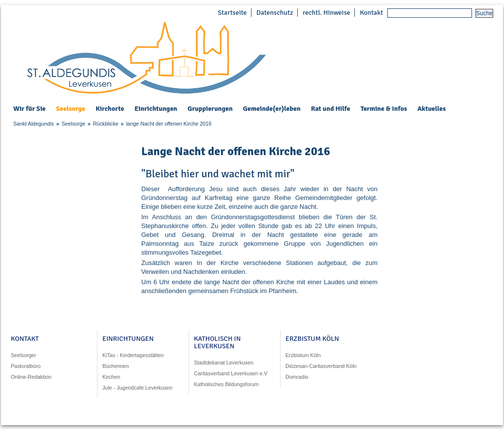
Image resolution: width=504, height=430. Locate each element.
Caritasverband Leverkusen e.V (231, 373)
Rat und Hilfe (331, 109)
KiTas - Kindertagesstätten (133, 355)
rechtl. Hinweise (326, 13)
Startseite (232, 13)
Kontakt (371, 13)
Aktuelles (432, 109)
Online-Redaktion (31, 377)
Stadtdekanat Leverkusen (224, 363)
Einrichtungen (156, 109)
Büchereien (116, 366)
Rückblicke (106, 124)
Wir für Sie (30, 109)
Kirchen (111, 377)
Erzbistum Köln (303, 355)
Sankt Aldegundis (33, 124)
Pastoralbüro (26, 366)
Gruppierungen (210, 109)
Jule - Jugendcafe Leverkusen (137, 388)
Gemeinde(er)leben (272, 109)
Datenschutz (275, 13)
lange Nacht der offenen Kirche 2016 (169, 124)
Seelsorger (24, 355)
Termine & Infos (383, 109)
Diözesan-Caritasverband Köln (321, 366)
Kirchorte (110, 109)
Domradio (297, 377)
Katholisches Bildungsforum (226, 384)
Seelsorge (71, 109)
